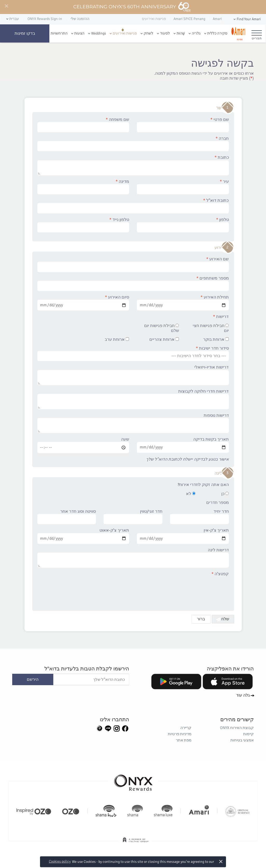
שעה (83, 445)
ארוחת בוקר (216, 340)
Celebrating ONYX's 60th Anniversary (132, 7)
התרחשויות (59, 33)
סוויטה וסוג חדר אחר (67, 517)
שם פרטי (183, 125)
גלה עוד (243, 695)
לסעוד (165, 33)
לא (191, 494)
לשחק (148, 33)
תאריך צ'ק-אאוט (83, 536)
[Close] (6, 6)
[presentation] (189, 591)
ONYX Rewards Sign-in (45, 19)
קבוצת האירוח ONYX (237, 728)
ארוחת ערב (117, 340)
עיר (183, 187)
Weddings (99, 33)
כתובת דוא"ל (133, 206)
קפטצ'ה (220, 574)
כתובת (133, 165)
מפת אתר (184, 740)
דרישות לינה (133, 558)
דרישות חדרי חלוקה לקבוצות (133, 399)
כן (225, 494)
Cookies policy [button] (60, 861)
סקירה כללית (217, 33)
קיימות (248, 734)
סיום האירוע (83, 303)
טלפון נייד (83, 225)
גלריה (196, 33)
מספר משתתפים (133, 283)
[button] (247, 19)
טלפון (183, 225)
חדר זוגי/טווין (133, 517)
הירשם (33, 679)
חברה (133, 144)
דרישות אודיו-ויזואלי (133, 375)
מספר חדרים (218, 503)
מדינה (83, 187)
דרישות (221, 317)
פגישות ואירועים (125, 33)
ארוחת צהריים (164, 340)
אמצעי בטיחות (242, 740)
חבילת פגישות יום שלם (162, 328)
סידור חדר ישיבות (133, 353)
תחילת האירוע (183, 303)
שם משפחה (83, 125)
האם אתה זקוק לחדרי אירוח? (203, 485)
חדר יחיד (199, 517)
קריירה (186, 728)
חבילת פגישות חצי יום (211, 328)
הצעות (79, 33)
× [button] (221, 861)
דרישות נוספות (133, 423)
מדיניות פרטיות (180, 734)
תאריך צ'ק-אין (183, 536)
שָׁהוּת (181, 33)
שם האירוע (133, 264)
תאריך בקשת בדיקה (183, 445)
